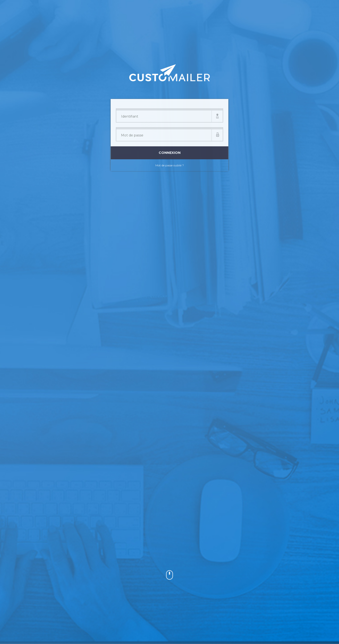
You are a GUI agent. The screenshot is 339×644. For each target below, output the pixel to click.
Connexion (170, 153)
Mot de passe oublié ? (170, 165)
